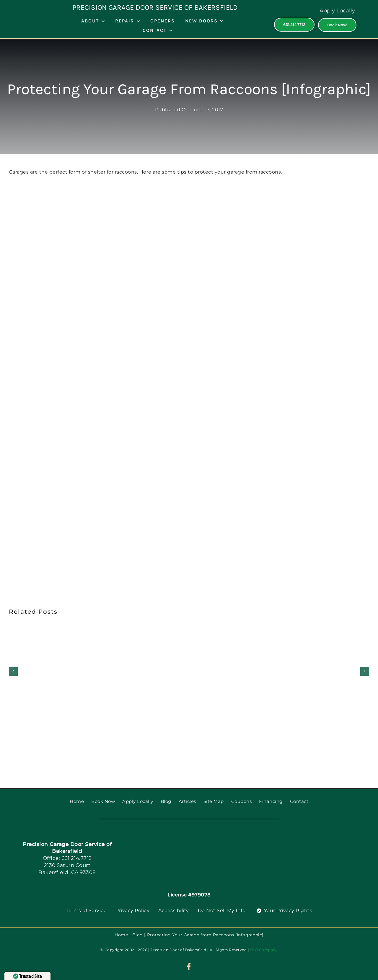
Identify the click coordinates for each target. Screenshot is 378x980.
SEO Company (264, 950)
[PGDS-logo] (198, 834)
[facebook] (189, 967)
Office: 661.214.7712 (67, 858)
